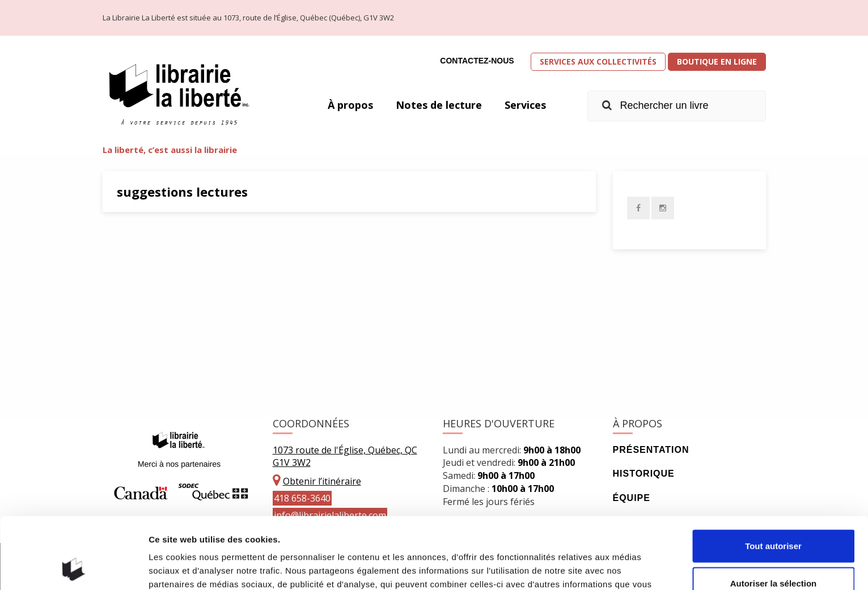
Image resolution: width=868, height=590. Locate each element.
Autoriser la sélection (774, 516)
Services (525, 105)
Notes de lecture (439, 105)
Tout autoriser (773, 479)
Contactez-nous (477, 61)
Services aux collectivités (598, 61)
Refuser (773, 553)
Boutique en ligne (717, 61)
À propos (350, 105)
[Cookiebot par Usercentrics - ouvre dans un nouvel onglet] (73, 568)
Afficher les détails (624, 568)
